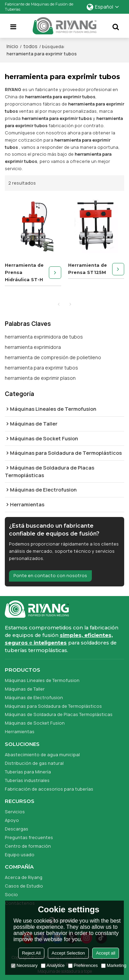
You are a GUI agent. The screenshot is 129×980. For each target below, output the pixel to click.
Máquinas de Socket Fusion (35, 723)
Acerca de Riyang (24, 877)
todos (30, 46)
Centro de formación (28, 846)
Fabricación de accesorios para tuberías (49, 789)
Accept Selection (68, 953)
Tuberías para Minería (28, 772)
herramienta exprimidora (33, 347)
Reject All (31, 953)
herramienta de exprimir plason (40, 378)
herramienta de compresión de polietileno (53, 357)
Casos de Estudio (24, 886)
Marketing (114, 965)
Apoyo (12, 820)
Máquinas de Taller (25, 689)
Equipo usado (20, 855)
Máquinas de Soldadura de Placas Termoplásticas (59, 715)
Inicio (12, 46)
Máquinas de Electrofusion (34, 697)
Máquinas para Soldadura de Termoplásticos (53, 706)
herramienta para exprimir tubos (41, 368)
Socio (11, 894)
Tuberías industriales (27, 780)
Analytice (53, 965)
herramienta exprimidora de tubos (44, 337)
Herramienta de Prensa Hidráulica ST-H (24, 272)
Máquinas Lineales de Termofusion (42, 680)
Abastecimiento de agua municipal (42, 755)
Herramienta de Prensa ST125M (88, 269)
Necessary (24, 965)
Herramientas (20, 731)
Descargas (17, 829)
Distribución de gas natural (34, 763)
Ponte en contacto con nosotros (50, 576)
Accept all (106, 953)
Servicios (15, 812)
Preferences (83, 965)
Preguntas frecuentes (29, 837)
